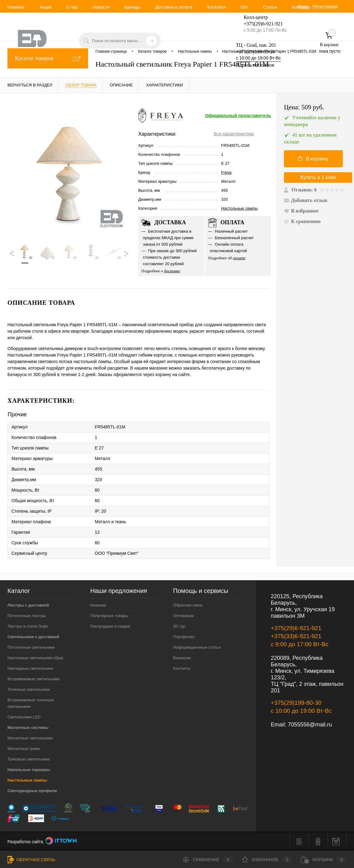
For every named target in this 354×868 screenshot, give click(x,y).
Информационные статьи (197, 647)
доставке (172, 271)
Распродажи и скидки (110, 626)
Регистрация (325, 7)
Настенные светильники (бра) (35, 658)
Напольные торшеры (29, 770)
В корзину (313, 159)
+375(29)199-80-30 (255, 52)
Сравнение (208, 860)
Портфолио (184, 637)
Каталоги (217, 7)
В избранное (301, 211)
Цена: (304, 107)
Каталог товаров (48, 58)
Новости (101, 7)
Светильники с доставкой (33, 637)
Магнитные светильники (30, 738)
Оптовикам (183, 616)
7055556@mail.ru (310, 725)
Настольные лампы (240, 208)
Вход (303, 7)
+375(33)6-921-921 (296, 636)
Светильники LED (24, 717)
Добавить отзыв (306, 200)
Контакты (182, 668)
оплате (239, 258)
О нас (72, 7)
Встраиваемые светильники (33, 679)
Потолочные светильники (31, 647)
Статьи (270, 7)
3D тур (179, 626)
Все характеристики (234, 134)
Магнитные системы (28, 728)
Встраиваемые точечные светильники (31, 703)
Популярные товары (109, 616)
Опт (244, 7)
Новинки (16, 7)
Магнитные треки (24, 749)
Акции (45, 7)
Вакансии (182, 658)
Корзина (324, 860)
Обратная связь (188, 605)
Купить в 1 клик (318, 177)
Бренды (132, 7)
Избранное (267, 860)
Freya (226, 172)
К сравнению (302, 221)
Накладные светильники (30, 668)
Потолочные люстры (27, 616)
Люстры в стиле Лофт (28, 626)
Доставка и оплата (174, 7)
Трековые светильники (29, 759)
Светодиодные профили (32, 791)
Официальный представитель (238, 116)
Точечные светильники (29, 689)
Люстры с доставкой (28, 605)
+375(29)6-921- (259, 24)
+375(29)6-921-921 (296, 628)
